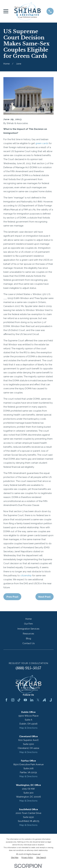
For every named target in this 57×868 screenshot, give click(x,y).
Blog (28, 638)
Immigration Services (28, 629)
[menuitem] (15, 858)
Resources (28, 634)
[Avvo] (44, 700)
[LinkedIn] (32, 700)
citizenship (26, 576)
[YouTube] (25, 700)
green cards (42, 143)
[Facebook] (6, 700)
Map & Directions (28, 728)
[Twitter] (38, 700)
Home (28, 619)
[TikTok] (19, 700)
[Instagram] (13, 700)
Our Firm (28, 624)
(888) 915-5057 (28, 668)
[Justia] (51, 700)
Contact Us (28, 643)
